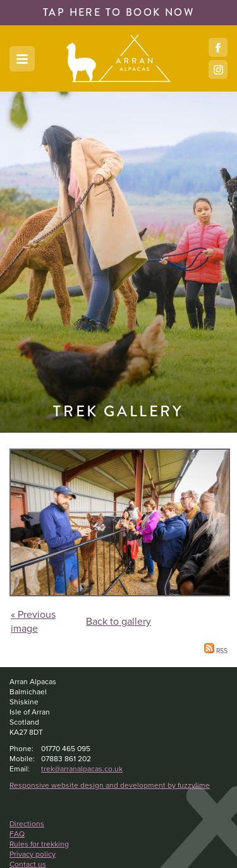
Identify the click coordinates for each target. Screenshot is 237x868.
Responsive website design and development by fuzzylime (110, 785)
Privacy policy (33, 854)
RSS (216, 651)
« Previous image (33, 621)
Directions (27, 824)
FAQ (17, 834)
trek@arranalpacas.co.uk (82, 769)
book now (118, 12)
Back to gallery (118, 621)
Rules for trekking (39, 844)
